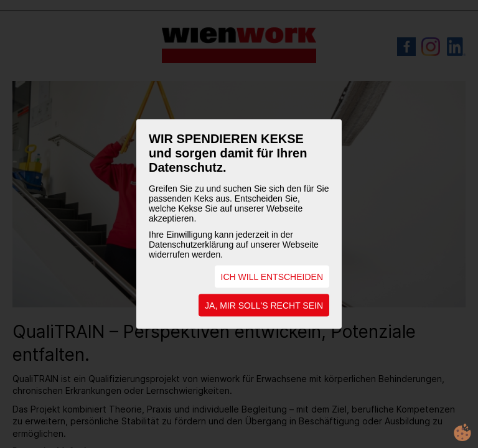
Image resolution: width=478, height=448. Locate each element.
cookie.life (462, 432)
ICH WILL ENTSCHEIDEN (272, 277)
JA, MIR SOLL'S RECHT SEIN (264, 306)
